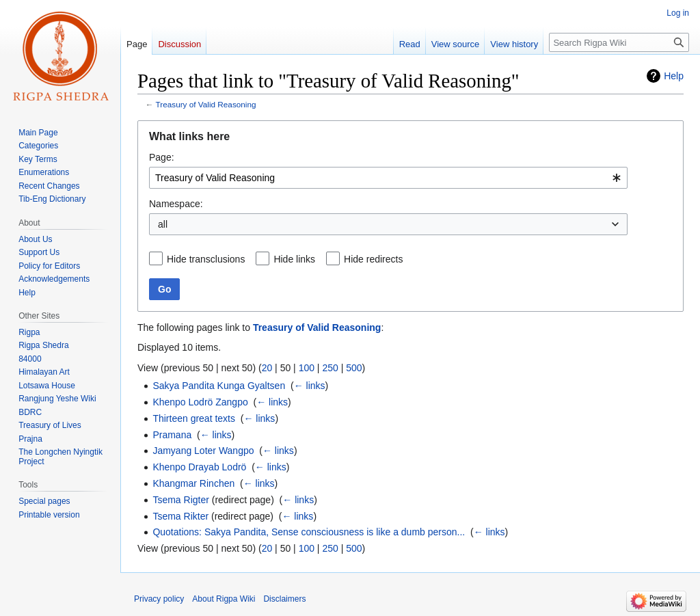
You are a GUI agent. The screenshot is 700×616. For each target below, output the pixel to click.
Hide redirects (373, 259)
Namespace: (176, 204)
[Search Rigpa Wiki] (619, 42)
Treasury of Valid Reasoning (206, 104)
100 (307, 368)
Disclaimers (284, 599)
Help (674, 76)
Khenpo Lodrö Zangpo (200, 402)
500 (354, 368)
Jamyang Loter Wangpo (203, 451)
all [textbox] (163, 224)
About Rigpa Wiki (224, 599)
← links (310, 386)
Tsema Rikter (180, 516)
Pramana (172, 435)
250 (330, 368)
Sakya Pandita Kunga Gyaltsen (219, 386)
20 (267, 368)
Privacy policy (159, 599)
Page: (162, 157)
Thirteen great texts (194, 418)
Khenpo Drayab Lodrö (199, 467)
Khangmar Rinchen (193, 483)
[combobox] (388, 178)
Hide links (294, 259)
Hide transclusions (206, 259)
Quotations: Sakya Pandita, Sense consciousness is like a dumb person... (309, 532)
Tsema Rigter (180, 500)
